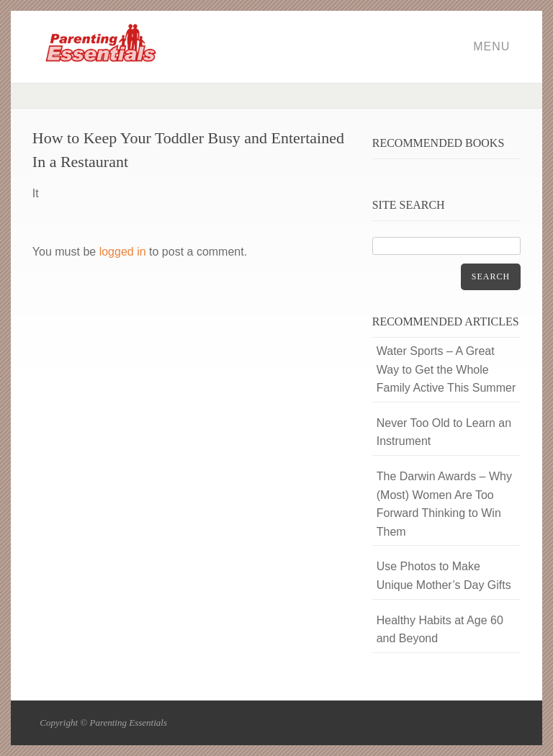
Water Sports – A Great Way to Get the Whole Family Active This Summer (446, 369)
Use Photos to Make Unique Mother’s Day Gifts (444, 576)
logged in (123, 252)
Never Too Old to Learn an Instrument (444, 432)
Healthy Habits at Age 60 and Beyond (440, 630)
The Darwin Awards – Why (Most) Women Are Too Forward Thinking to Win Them (444, 504)
